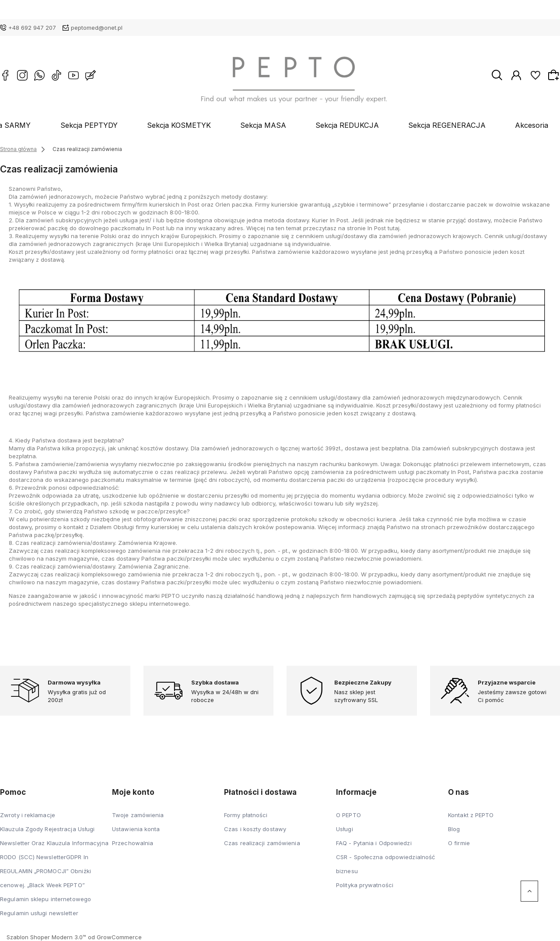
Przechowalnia (133, 843)
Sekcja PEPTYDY (117, 125)
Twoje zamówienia (138, 815)
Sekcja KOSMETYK (195, 125)
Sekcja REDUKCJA (340, 125)
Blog (545, 125)
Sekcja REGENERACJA (426, 125)
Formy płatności (246, 815)
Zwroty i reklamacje (28, 815)
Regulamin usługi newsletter (39, 913)
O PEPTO (348, 815)
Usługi (345, 829)
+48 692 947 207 (32, 28)
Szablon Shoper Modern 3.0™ (46, 937)
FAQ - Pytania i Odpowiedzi (374, 843)
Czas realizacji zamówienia (262, 843)
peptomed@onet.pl (97, 28)
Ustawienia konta (136, 829)
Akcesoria (499, 125)
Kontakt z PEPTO (471, 815)
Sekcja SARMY (44, 125)
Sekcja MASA (268, 125)
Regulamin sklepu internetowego (45, 899)
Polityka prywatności (365, 885)
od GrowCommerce (115, 937)
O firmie (459, 843)
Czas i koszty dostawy (255, 829)
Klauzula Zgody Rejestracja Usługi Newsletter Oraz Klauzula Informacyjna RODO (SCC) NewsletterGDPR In (54, 843)
